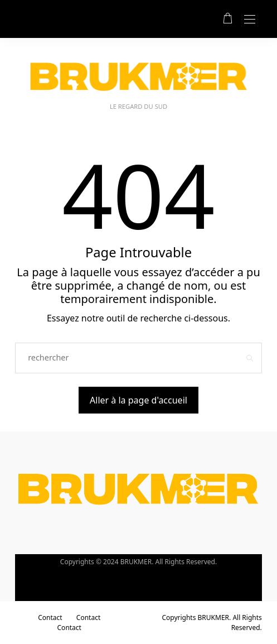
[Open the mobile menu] (250, 20)
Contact (50, 617)
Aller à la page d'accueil (138, 400)
